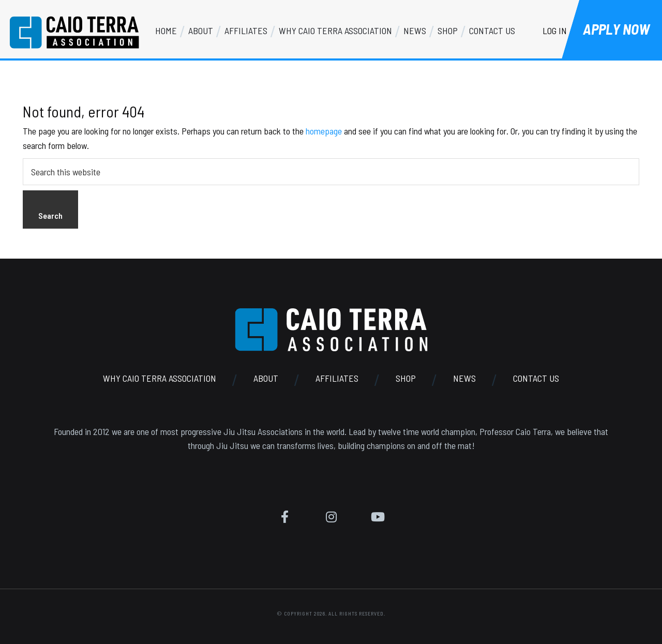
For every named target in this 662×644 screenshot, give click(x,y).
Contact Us (536, 378)
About (266, 378)
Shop (406, 378)
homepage (324, 131)
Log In (555, 31)
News (464, 378)
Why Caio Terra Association (160, 378)
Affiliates (337, 378)
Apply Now (616, 29)
